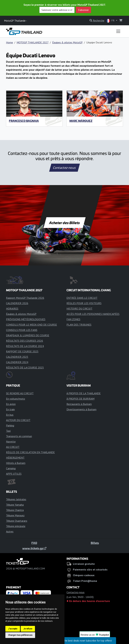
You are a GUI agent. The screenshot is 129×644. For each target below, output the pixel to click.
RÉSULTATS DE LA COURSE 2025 (25, 367)
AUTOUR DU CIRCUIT (18, 420)
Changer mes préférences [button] (20, 635)
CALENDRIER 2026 (17, 303)
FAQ (34, 543)
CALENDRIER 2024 (17, 362)
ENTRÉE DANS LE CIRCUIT (82, 298)
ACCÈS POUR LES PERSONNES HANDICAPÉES (93, 314)
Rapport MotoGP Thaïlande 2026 (25, 298)
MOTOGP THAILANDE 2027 (33, 42)
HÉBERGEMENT (15, 458)
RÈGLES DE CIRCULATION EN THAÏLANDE (30, 452)
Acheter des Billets (65, 223)
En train (10, 409)
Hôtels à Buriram (16, 463)
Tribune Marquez (15, 515)
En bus (10, 415)
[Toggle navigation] (118, 31)
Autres (10, 531)
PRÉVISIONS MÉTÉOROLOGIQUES (26, 319)
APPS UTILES (14, 474)
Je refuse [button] (28, 629)
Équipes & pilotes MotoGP (67, 42)
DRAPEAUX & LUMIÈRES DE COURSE (28, 335)
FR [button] (111, 21)
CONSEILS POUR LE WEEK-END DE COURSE (31, 325)
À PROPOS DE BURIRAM (80, 399)
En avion (11, 404)
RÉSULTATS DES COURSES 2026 (25, 341)
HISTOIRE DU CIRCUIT (79, 309)
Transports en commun (19, 436)
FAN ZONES (73, 319)
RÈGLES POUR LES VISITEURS (84, 303)
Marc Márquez (81, 121)
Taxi (8, 431)
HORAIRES (12, 309)
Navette (11, 442)
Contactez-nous (64, 168)
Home (9, 42)
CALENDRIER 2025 (17, 357)
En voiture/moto (16, 399)
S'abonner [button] (83, 10)
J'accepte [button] (13, 629)
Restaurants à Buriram (79, 404)
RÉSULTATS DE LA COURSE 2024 (25, 346)
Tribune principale (16, 526)
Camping (11, 468)
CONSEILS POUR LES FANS (22, 330)
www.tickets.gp (34, 548)
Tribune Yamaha (15, 505)
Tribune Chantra (15, 510)
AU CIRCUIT (13, 447)
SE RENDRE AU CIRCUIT (20, 393)
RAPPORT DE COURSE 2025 (22, 351)
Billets (95, 543)
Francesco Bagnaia (24, 121)
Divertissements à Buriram (81, 409)
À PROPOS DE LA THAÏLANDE (84, 393)
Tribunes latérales (16, 499)
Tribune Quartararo (17, 521)
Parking (10, 425)
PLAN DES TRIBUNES (79, 325)
